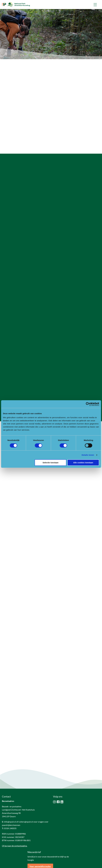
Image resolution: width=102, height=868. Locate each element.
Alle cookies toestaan (83, 463)
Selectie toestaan (50, 463)
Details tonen (88, 455)
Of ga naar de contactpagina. (15, 826)
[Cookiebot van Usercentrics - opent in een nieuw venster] (88, 404)
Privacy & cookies (22, 865)
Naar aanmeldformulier (40, 846)
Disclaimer (6, 865)
